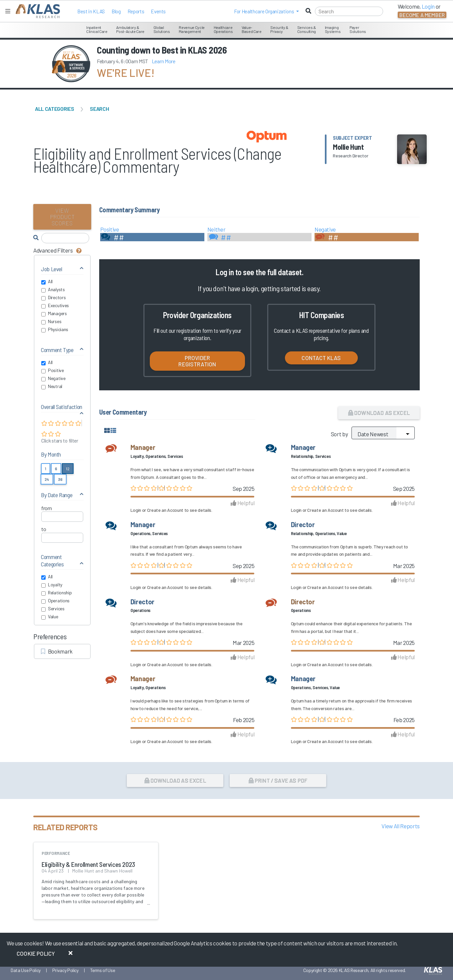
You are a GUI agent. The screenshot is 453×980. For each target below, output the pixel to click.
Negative (53, 378)
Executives (55, 305)
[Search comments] (65, 238)
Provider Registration (197, 361)
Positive (53, 370)
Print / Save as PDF (278, 780)
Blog (116, 11)
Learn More (164, 61)
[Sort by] (383, 433)
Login (136, 510)
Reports (136, 11)
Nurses (51, 321)
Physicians (55, 329)
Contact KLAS (321, 358)
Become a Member (422, 15)
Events (158, 11)
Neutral (52, 386)
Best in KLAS (91, 11)
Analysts (53, 290)
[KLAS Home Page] (36, 11)
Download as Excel (379, 413)
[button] (266, 11)
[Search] (349, 11)
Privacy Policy (65, 970)
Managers (54, 313)
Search (99, 109)
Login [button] (428, 6)
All (47, 282)
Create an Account (165, 510)
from (47, 508)
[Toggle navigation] (8, 11)
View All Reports (401, 826)
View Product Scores (62, 217)
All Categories (54, 109)
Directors (53, 297)
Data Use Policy (26, 970)
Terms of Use (103, 970)
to (44, 529)
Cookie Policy (36, 953)
